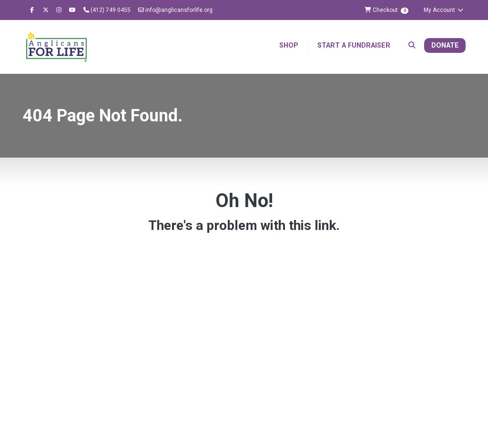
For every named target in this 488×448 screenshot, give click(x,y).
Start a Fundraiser (354, 45)
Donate (445, 45)
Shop (289, 45)
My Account (444, 10)
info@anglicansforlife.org (175, 10)
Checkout (386, 10)
